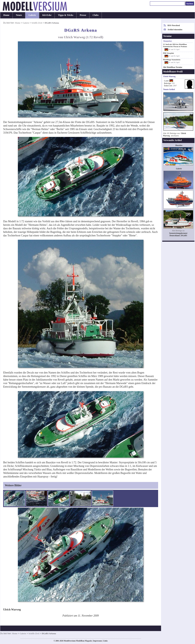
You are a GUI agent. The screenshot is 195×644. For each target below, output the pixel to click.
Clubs (96, 15)
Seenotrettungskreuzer (178, 233)
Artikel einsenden (175, 30)
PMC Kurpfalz (169, 53)
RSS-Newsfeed (174, 25)
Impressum (97, 641)
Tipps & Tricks (66, 15)
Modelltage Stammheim (172, 60)
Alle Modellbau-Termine (173, 67)
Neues (19, 15)
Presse (83, 15)
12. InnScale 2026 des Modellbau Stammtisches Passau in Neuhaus (175, 45)
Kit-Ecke (47, 15)
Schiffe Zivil (37, 23)
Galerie (32, 15)
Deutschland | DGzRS (178, 235)
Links (105, 641)
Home (6, 15)
